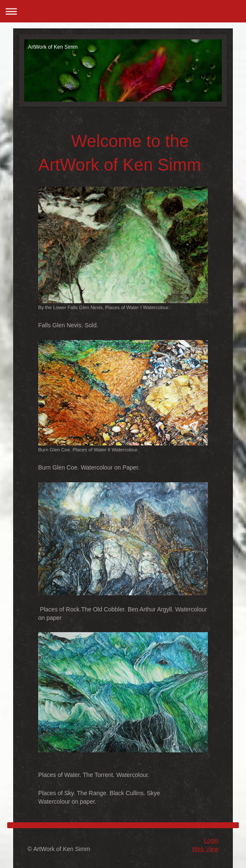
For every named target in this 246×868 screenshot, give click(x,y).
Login (211, 840)
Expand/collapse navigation (123, 11)
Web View (205, 849)
